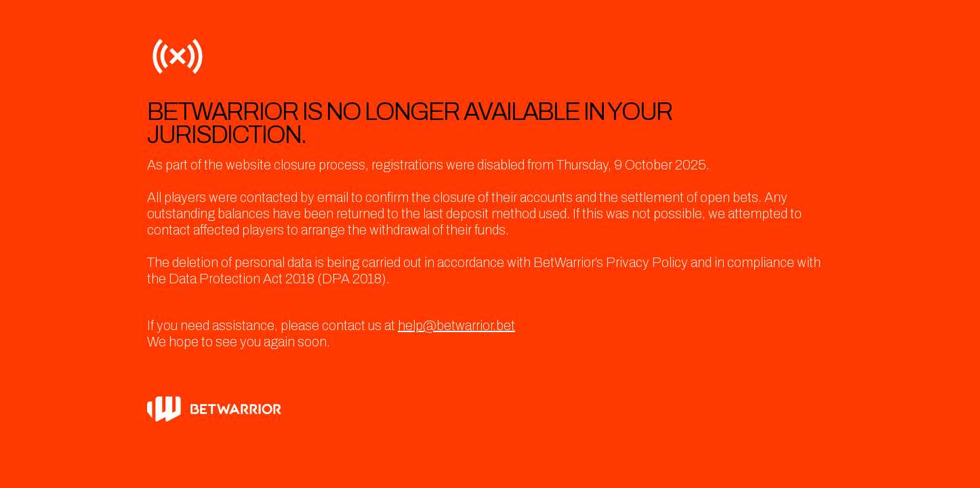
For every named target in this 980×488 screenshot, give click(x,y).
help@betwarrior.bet (456, 325)
